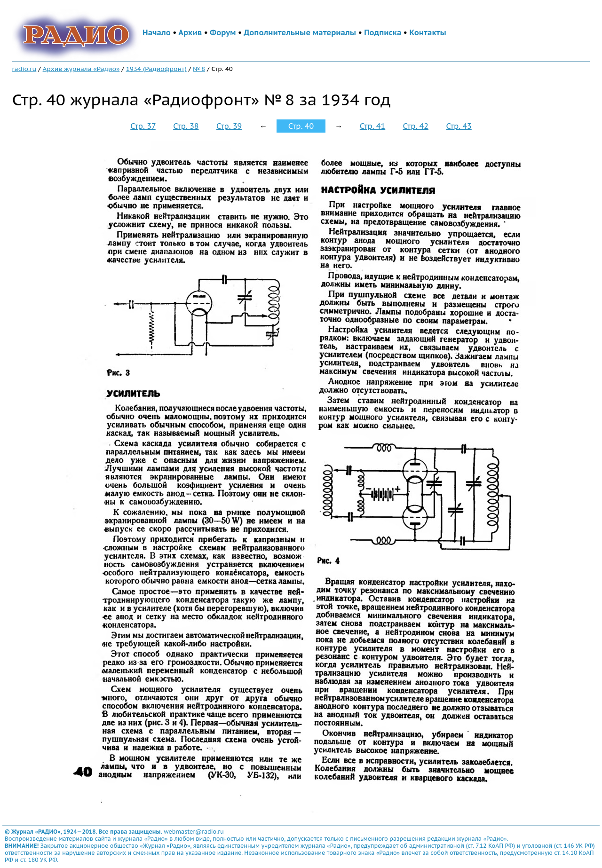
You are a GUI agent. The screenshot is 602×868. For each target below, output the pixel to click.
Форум (223, 32)
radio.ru (24, 69)
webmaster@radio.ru (194, 832)
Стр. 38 (186, 126)
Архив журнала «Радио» (81, 69)
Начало (157, 32)
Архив (190, 32)
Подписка (383, 32)
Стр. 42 (416, 126)
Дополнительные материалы (300, 32)
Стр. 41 (372, 126)
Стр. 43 (459, 126)
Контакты (428, 32)
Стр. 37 (143, 126)
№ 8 (199, 69)
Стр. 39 (229, 126)
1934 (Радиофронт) (156, 69)
